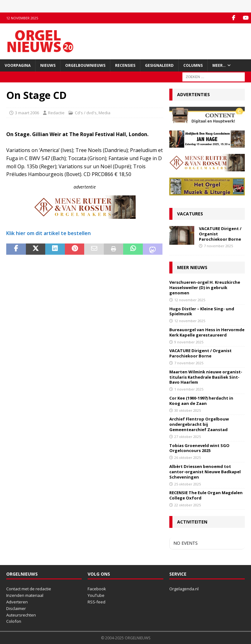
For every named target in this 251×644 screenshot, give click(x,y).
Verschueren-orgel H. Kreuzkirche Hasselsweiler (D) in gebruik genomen (205, 288)
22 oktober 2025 (188, 505)
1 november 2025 (189, 389)
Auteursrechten (21, 615)
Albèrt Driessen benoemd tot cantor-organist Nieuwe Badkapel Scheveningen (205, 472)
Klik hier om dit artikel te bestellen (48, 233)
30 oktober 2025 (188, 410)
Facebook (97, 589)
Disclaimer (16, 608)
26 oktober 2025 (188, 457)
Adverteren (17, 602)
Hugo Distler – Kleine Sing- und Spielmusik (202, 311)
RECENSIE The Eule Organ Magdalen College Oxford (206, 495)
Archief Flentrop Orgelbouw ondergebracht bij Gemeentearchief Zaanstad (199, 424)
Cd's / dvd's (86, 113)
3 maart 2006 (27, 113)
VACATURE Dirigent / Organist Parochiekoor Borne (200, 353)
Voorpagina (18, 65)
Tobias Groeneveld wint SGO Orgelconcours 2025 (199, 448)
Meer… (219, 65)
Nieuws (48, 65)
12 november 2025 (190, 300)
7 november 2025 (218, 246)
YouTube (96, 595)
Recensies (125, 65)
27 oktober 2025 (188, 437)
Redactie (56, 113)
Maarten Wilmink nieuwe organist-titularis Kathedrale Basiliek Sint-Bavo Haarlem (206, 377)
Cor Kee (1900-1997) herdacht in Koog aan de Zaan (201, 401)
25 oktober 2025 (188, 484)
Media (104, 113)
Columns (193, 65)
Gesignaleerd (159, 65)
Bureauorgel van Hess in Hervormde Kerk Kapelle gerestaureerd (207, 332)
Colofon (14, 621)
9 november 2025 (189, 342)
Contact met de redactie (29, 589)
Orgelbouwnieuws (85, 65)
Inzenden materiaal (25, 595)
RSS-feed (97, 602)
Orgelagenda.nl (184, 589)
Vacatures (190, 214)
